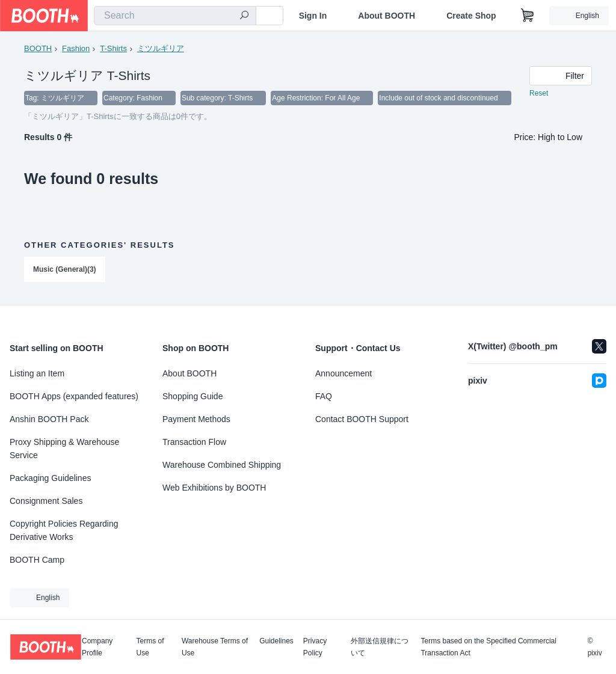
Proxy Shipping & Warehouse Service (64, 449)
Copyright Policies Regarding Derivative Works (64, 530)
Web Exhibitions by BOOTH (214, 488)
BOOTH (38, 48)
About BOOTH (387, 16)
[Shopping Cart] (528, 16)
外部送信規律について (380, 647)
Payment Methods (196, 419)
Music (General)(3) (65, 270)
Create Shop (471, 16)
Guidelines (276, 641)
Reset (539, 94)
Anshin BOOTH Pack (49, 419)
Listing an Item (37, 373)
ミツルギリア (161, 48)
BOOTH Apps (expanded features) (74, 396)
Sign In (313, 16)
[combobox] (175, 16)
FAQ (324, 396)
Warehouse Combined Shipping (222, 465)
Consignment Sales (46, 501)
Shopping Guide (192, 396)
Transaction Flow (194, 442)
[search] (244, 16)
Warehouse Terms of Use (215, 647)
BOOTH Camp (37, 560)
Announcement (343, 373)
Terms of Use (150, 647)
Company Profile (97, 647)
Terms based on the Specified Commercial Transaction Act (488, 647)
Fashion (76, 48)
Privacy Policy (315, 647)
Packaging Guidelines (50, 478)
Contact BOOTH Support (362, 419)
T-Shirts (113, 48)
